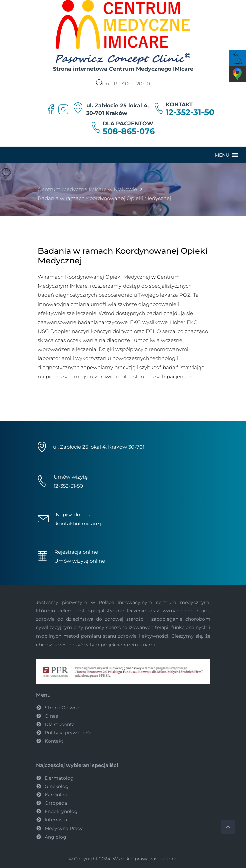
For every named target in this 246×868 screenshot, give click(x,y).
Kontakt (54, 741)
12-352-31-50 (190, 112)
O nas (51, 716)
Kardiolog (56, 795)
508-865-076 (129, 131)
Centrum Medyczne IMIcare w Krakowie (87, 189)
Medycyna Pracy (64, 828)
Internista (56, 820)
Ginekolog (57, 786)
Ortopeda (56, 803)
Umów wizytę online (80, 561)
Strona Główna (62, 708)
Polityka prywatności (69, 733)
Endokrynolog (61, 811)
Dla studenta (60, 724)
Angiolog (55, 837)
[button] (222, 155)
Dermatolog (59, 778)
